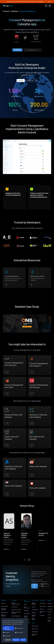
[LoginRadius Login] (46, 6)
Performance (19, 628)
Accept (23, 640)
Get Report (41, 2)
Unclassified (7, 636)
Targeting (6, 632)
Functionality (19, 632)
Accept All (16, 640)
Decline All (8, 640)
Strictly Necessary (7, 628)
